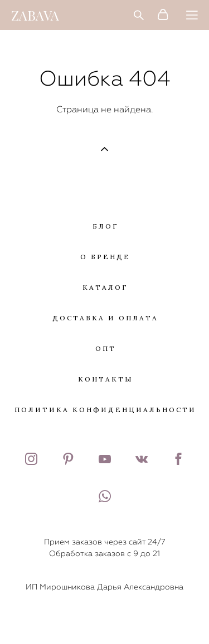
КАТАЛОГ (105, 287)
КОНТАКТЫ (106, 379)
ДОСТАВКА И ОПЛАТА (105, 318)
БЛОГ (106, 226)
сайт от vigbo (104, 618)
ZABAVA (35, 15)
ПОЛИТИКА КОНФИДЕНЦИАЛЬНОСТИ (105, 410)
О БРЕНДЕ (105, 257)
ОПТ (106, 348)
